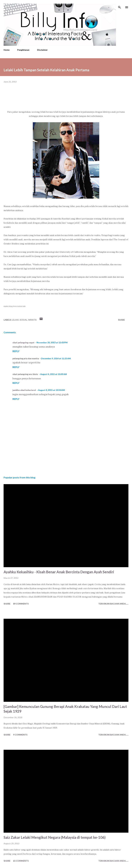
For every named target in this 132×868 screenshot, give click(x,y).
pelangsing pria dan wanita (26, 358)
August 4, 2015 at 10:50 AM (51, 390)
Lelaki (15, 320)
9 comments (20, 735)
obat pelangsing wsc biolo (25, 374)
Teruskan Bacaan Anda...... (113, 604)
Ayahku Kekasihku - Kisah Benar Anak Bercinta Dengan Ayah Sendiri (59, 572)
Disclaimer (42, 50)
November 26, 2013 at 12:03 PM (52, 342)
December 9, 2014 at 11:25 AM (56, 358)
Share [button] (121, 320)
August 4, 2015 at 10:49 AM (54, 374)
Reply (16, 351)
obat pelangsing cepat (23, 342)
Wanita (32, 320)
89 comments (21, 604)
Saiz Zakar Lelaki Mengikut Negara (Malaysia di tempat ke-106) (55, 837)
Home (7, 50)
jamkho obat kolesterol (24, 390)
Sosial (24, 320)
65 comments (21, 861)
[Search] (119, 5)
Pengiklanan (23, 50)
